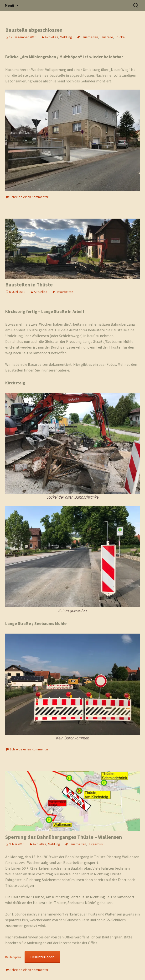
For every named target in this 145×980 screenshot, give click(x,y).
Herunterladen (42, 957)
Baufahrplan (13, 957)
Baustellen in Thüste (29, 285)
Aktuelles (52, 37)
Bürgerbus (95, 844)
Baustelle (106, 37)
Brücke (120, 37)
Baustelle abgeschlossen (34, 30)
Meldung (66, 37)
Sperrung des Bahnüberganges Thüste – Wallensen (64, 837)
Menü (9, 5)
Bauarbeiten (89, 37)
